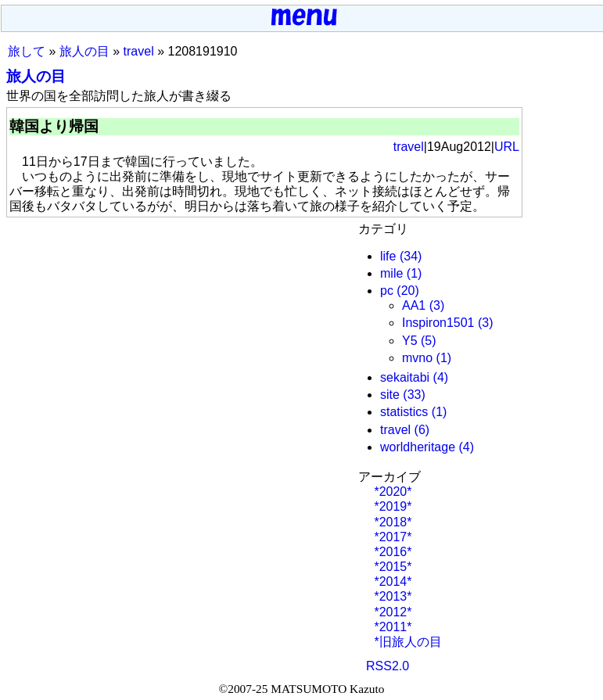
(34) (411, 256)
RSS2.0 (388, 666)
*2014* (391, 582)
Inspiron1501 (438, 323)
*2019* (391, 506)
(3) (437, 305)
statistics (404, 412)
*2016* (391, 552)
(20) (407, 291)
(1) (415, 273)
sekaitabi (405, 377)
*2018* (391, 522)
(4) (441, 377)
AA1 (414, 305)
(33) (414, 395)
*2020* (391, 492)
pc (387, 291)
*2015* (391, 567)
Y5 (410, 341)
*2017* (391, 537)
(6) (422, 430)
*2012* (391, 612)
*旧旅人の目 (406, 642)
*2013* (391, 596)
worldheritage (418, 447)
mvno (417, 358)
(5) (429, 341)
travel (139, 51)
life (388, 256)
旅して (27, 51)
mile (391, 273)
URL (507, 147)
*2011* (391, 627)
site (390, 395)
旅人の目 (84, 51)
